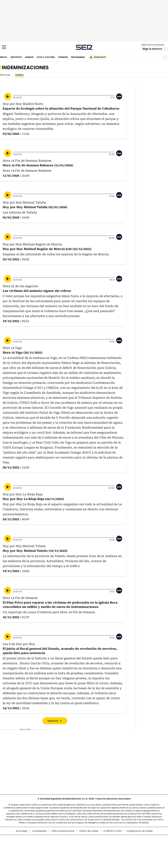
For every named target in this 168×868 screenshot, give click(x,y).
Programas (78, 57)
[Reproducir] (8, 96)
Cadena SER (84, 47)
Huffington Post (50, 844)
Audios (20, 75)
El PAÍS (45, 839)
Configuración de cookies (140, 831)
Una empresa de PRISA (16, 842)
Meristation (135, 849)
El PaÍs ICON (90, 849)
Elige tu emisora (152, 49)
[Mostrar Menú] (4, 47)
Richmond (43, 849)
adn (132, 839)
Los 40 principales (59, 839)
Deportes (16, 57)
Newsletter (157, 57)
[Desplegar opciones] (119, 96)
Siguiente (53, 721)
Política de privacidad (63, 831)
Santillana (75, 839)
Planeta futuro (129, 844)
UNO (67, 844)
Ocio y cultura (46, 57)
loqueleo (119, 849)
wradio (77, 844)
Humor (29, 57)
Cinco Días (90, 844)
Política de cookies (89, 831)
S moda (104, 849)
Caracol (144, 839)
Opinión (63, 57)
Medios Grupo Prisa (16, 850)
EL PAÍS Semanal (115, 844)
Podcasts (100, 57)
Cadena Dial (103, 844)
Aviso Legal (22, 831)
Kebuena (143, 844)
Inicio (4, 57)
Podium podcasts (76, 849)
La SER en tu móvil (113, 831)
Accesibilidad (39, 831)
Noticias (5, 75)
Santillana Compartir (93, 839)
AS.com (121, 839)
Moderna (60, 849)
